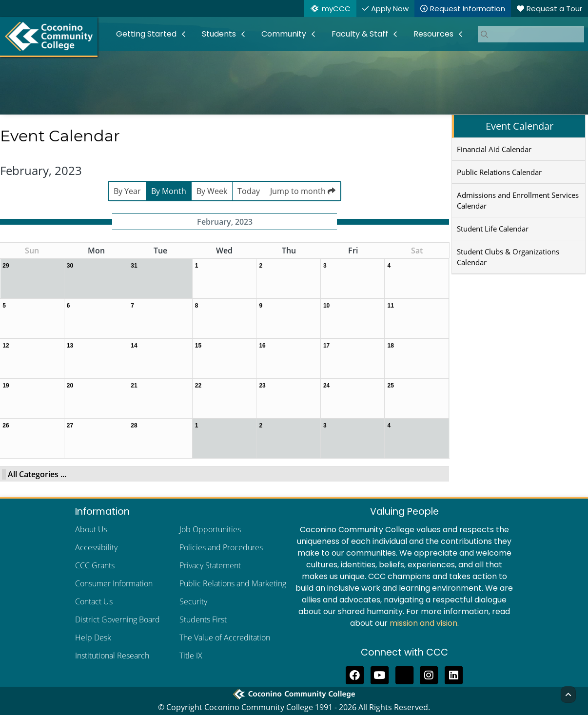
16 (262, 346)
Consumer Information (114, 583)
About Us (91, 529)
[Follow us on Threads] (404, 674)
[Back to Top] (568, 695)
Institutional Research (112, 656)
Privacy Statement (210, 565)
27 (70, 425)
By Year (127, 191)
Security (193, 601)
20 (70, 386)
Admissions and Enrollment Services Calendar (518, 200)
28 (134, 425)
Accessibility (96, 547)
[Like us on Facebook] (355, 674)
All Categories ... (37, 474)
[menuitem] (151, 34)
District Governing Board (118, 619)
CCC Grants (95, 565)
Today (249, 191)
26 (6, 425)
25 (390, 386)
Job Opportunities (210, 529)
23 (262, 386)
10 (326, 306)
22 (198, 386)
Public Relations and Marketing (233, 583)
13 (70, 346)
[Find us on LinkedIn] (454, 674)
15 (198, 346)
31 (134, 266)
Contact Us (94, 601)
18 (390, 346)
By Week (212, 191)
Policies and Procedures (221, 547)
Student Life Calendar (493, 229)
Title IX (191, 656)
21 (134, 386)
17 (326, 346)
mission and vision (423, 623)
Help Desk (93, 638)
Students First (203, 619)
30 (70, 266)
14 (134, 346)
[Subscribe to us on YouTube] (380, 674)
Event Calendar (519, 126)
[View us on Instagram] (429, 674)
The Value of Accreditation (225, 638)
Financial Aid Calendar (494, 149)
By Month (169, 191)
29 (6, 266)
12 (6, 346)
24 (326, 386)
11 (390, 306)
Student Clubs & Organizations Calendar (508, 257)
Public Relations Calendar (499, 172)
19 (6, 386)
